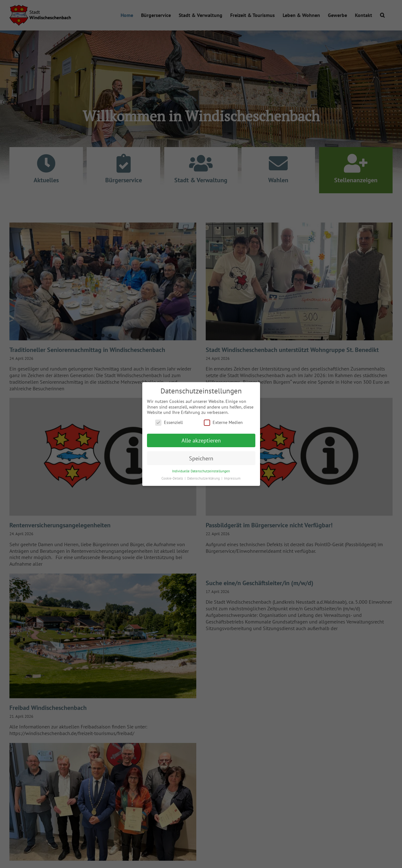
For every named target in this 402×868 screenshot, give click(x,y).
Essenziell (169, 423)
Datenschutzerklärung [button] (204, 478)
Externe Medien (223, 423)
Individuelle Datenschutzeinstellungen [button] (201, 471)
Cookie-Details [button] (173, 478)
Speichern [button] (201, 458)
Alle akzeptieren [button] (201, 440)
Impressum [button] (232, 478)
